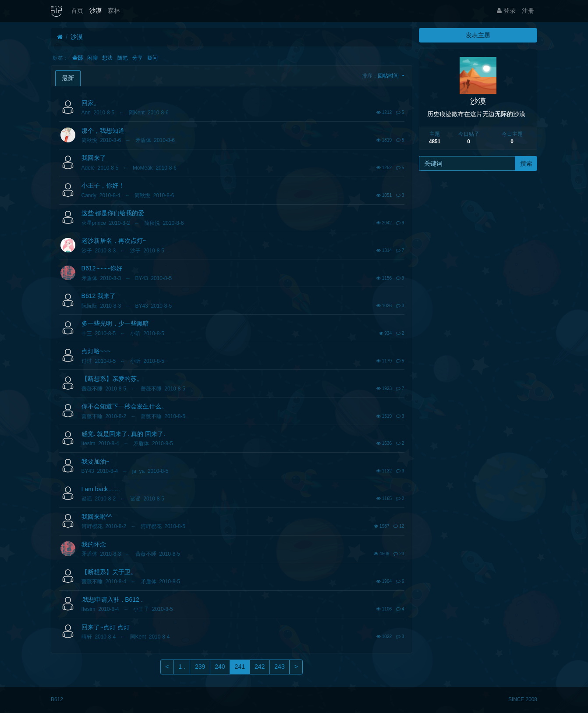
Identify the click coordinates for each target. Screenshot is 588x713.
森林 (114, 11)
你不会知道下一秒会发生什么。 (124, 406)
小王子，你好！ (103, 185)
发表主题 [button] (478, 35)
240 (220, 667)
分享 (138, 58)
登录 (506, 11)
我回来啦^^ (97, 517)
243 (279, 667)
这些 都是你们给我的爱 (113, 213)
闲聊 (92, 58)
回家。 (91, 103)
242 (260, 667)
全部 (78, 58)
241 (240, 667)
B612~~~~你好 (102, 268)
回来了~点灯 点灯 (106, 627)
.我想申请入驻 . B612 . (112, 599)
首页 (77, 11)
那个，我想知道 (103, 131)
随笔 (123, 58)
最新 (68, 78)
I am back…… (101, 489)
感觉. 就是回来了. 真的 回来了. (123, 434)
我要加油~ (96, 461)
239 (200, 667)
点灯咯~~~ (96, 351)
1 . (182, 667)
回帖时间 (389, 76)
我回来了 (94, 158)
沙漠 (96, 11)
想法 (107, 58)
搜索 (526, 163)
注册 (528, 11)
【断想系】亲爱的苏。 (112, 379)
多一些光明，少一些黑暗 (115, 323)
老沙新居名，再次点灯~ (114, 241)
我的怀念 (94, 544)
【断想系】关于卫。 (109, 572)
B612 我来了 (99, 296)
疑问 (152, 58)
